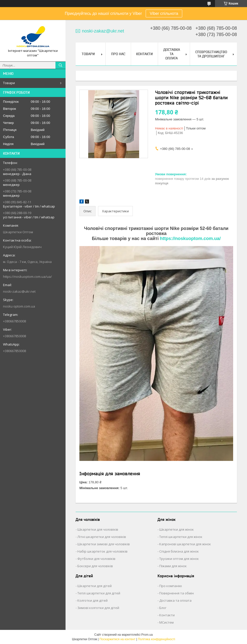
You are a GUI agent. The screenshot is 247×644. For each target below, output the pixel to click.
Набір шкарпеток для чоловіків (102, 551)
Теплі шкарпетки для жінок (181, 537)
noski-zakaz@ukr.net (19, 291)
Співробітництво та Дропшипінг (211, 54)
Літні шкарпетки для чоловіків (102, 537)
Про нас (118, 54)
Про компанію (171, 586)
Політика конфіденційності (157, 639)
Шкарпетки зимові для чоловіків (104, 544)
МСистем (166, 622)
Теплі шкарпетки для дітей (99, 593)
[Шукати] (60, 65)
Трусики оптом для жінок (179, 559)
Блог (163, 608)
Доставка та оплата (175, 600)
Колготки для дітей (92, 600)
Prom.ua (147, 635)
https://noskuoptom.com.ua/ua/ (27, 277)
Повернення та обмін (177, 593)
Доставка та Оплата (172, 54)
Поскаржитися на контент (117, 639)
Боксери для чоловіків (95, 566)
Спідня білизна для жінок (179, 551)
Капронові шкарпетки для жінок (185, 544)
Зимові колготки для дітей (98, 608)
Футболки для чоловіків (96, 559)
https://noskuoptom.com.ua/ (190, 239)
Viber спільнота (164, 13)
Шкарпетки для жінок (177, 529)
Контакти (144, 54)
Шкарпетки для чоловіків (98, 529)
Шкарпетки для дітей (95, 586)
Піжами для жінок (173, 566)
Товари (9, 83)
